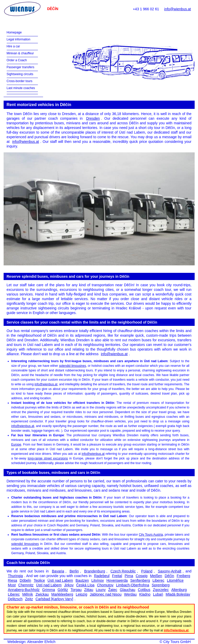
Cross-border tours (20, 81)
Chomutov (105, 585)
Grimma (48, 590)
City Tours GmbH (177, 642)
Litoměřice (175, 580)
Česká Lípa (85, 585)
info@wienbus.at (178, 9)
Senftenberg (140, 580)
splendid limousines (73, 366)
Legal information (19, 39)
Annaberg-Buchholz (24, 590)
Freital (117, 576)
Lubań (158, 594)
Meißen (156, 576)
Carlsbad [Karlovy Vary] (54, 599)
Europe (16, 445)
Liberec (159, 580)
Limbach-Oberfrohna (133, 585)
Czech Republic (123, 571)
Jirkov (69, 585)
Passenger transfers (20, 67)
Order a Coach (17, 60)
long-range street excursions (48, 458)
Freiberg (183, 576)
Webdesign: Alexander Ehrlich (32, 642)
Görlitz (63, 590)
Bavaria (58, 571)
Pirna (129, 576)
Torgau (76, 590)
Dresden (93, 118)
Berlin (74, 571)
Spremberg (160, 585)
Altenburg (179, 590)
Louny (101, 590)
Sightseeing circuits (20, 74)
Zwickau (42, 594)
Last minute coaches (21, 88)
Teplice (39, 580)
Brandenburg (95, 571)
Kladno (145, 594)
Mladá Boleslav (178, 594)
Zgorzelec (161, 590)
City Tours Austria (151, 535)
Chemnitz (26, 585)
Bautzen (82, 580)
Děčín (170, 576)
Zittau (89, 590)
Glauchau (128, 590)
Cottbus (144, 590)
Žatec (113, 590)
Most (12, 585)
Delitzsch (15, 599)
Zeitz (29, 599)
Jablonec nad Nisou (106, 594)
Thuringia (15, 576)
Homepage (14, 32)
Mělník (27, 594)
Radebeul (102, 576)
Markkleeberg (62, 594)
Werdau (130, 594)
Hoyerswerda (117, 580)
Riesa (13, 580)
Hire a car (13, 46)
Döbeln (25, 580)
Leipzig (81, 594)
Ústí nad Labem (60, 580)
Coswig (142, 576)
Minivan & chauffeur (20, 53)
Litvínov (97, 580)
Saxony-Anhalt (170, 571)
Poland (147, 571)
